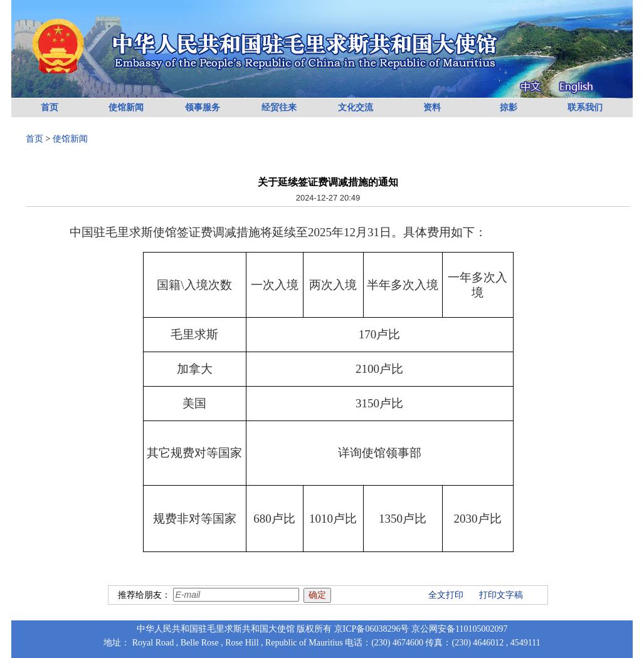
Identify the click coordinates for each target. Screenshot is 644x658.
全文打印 (446, 595)
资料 (432, 107)
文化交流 (356, 107)
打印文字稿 (501, 595)
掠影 (509, 107)
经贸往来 (279, 107)
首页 (50, 107)
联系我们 (585, 107)
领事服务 (203, 107)
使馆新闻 (126, 107)
